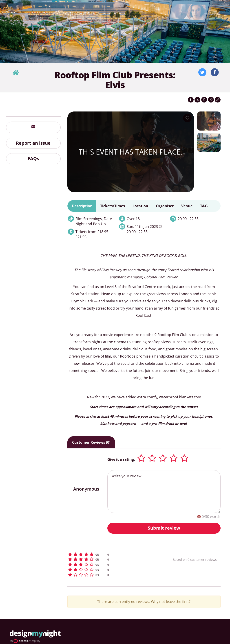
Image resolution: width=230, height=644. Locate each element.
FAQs (33, 158)
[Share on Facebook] (191, 100)
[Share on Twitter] (197, 100)
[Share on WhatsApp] (211, 100)
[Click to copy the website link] (218, 100)
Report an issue (33, 143)
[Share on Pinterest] (204, 100)
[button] (111, 554)
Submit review (164, 528)
